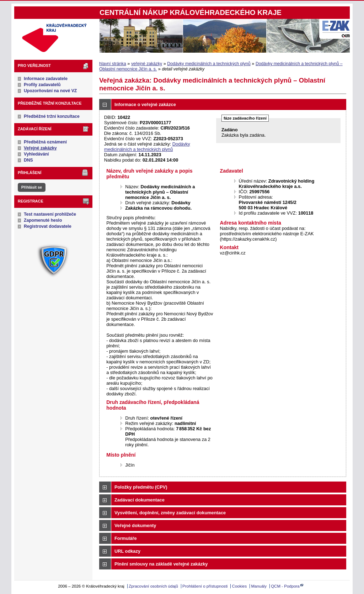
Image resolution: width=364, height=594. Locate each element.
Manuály (259, 586)
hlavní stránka (113, 64)
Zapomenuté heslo (43, 220)
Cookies (240, 586)
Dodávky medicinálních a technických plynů (209, 64)
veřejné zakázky (147, 64)
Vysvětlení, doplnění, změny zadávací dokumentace (170, 513)
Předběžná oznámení (45, 142)
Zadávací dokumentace (140, 500)
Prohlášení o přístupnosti (205, 586)
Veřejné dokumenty (135, 525)
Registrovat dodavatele (48, 226)
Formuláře (126, 538)
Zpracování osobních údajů (153, 586)
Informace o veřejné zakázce (145, 104)
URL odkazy (127, 551)
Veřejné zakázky (40, 148)
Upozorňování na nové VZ (50, 91)
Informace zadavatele (46, 79)
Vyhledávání (36, 154)
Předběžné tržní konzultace (52, 116)
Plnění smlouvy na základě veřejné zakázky (161, 564)
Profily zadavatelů (42, 85)
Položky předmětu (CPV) (141, 487)
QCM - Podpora (285, 586)
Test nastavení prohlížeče (50, 214)
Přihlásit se (32, 187)
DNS (28, 160)
